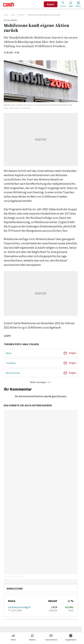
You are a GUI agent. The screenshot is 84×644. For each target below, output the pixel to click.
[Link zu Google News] (71, 637)
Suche (63, 4)
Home (6, 15)
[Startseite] (9, 4)
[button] (41, 382)
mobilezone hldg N (19, 607)
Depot (51, 4)
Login (71, 4)
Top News (21, 15)
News (13, 15)
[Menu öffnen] (78, 4)
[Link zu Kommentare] (51, 637)
